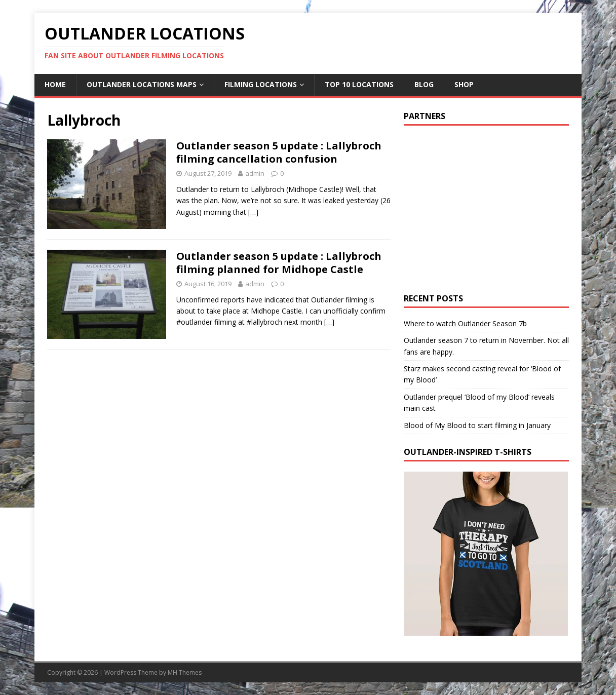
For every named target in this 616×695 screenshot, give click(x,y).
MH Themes (185, 672)
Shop (464, 84)
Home (55, 84)
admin (255, 173)
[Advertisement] (489, 207)
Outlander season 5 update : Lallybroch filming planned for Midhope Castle (279, 263)
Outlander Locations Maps (142, 84)
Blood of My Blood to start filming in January (477, 425)
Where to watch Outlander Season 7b (465, 323)
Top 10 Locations (359, 84)
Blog (424, 84)
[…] (253, 212)
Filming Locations (261, 84)
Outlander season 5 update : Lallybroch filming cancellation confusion (279, 152)
